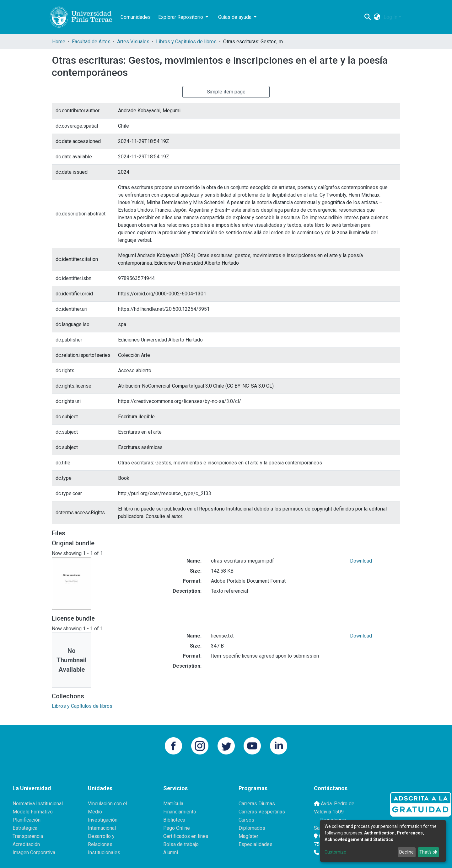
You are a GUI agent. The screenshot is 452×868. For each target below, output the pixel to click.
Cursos (246, 820)
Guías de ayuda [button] (235, 17)
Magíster (248, 836)
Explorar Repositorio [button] (181, 17)
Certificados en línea (186, 836)
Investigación (103, 820)
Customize (335, 852)
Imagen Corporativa (34, 852)
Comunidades (136, 17)
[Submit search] (368, 17)
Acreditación (26, 844)
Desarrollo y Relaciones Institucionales (104, 844)
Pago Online (177, 828)
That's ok (428, 852)
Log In (390, 17)
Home (59, 42)
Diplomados (252, 828)
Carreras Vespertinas (262, 812)
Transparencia (28, 836)
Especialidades (256, 844)
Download (361, 561)
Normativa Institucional (38, 804)
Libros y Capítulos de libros (186, 42)
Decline (406, 852)
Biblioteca (174, 820)
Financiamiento (180, 812)
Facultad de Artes (91, 42)
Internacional (102, 828)
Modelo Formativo (33, 812)
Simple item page (226, 92)
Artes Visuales (133, 42)
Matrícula (173, 804)
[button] (377, 17)
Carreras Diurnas (257, 804)
